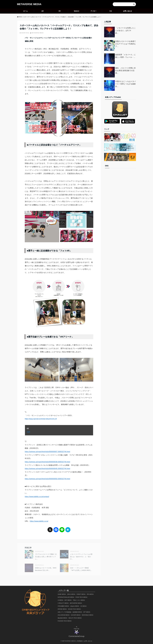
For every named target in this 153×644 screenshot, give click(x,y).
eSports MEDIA (75, 606)
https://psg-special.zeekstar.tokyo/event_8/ (41, 419)
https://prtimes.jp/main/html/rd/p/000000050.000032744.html (47, 479)
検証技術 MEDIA (62, 618)
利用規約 (80, 641)
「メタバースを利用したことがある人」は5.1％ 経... (125, 30)
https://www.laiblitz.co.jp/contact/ (37, 497)
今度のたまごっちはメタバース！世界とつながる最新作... (125, 84)
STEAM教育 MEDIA (63, 606)
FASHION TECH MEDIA (65, 621)
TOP (28, 432)
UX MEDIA (83, 606)
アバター (93, 11)
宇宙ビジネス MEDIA (79, 600)
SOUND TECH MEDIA (74, 609)
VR (59, 11)
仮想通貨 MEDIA (77, 612)
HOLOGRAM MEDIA (64, 615)
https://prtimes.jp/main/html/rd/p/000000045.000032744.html (47, 469)
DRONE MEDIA (62, 609)
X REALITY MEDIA (63, 603)
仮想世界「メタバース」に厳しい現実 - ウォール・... (125, 56)
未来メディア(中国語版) (64, 612)
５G (111, 11)
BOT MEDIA (68, 600)
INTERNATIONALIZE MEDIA (66, 597)
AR (42, 11)
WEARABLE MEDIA (88, 615)
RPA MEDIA (90, 594)
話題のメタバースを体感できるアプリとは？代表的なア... (125, 44)
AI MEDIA (61, 600)
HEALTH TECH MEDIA (75, 618)
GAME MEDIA (62, 594)
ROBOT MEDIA (81, 594)
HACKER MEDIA (76, 615)
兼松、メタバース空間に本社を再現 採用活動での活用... (125, 71)
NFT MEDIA (87, 612)
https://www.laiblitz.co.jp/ (39, 521)
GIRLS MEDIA (71, 594)
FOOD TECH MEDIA (81, 597)
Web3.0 (77, 11)
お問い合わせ (127, 11)
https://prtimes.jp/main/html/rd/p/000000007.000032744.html (47, 452)
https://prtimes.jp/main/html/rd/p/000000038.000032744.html (47, 462)
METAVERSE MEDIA (29, 4)
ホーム (25, 11)
